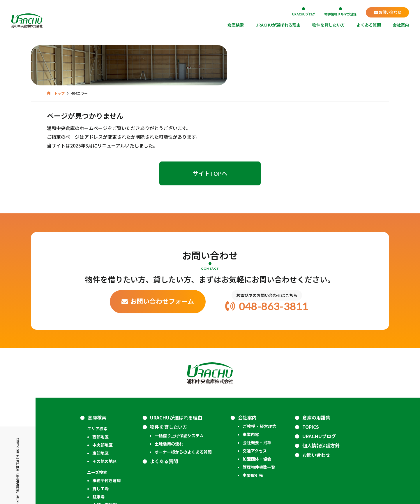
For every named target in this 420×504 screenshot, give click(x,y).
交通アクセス (255, 415)
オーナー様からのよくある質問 (183, 416)
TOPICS (311, 391)
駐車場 (98, 461)
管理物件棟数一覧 (259, 431)
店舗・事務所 (105, 469)
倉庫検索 (236, 25)
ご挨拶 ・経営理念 (259, 390)
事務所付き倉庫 (107, 445)
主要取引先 (253, 439)
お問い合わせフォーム (162, 265)
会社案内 (401, 25)
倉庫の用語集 (316, 382)
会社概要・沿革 (257, 407)
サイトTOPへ (210, 137)
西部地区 (100, 401)
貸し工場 (100, 453)
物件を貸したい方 (329, 25)
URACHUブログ (304, 14)
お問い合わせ (390, 12)
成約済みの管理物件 (105, 480)
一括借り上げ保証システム (179, 400)
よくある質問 (369, 25)
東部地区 (100, 417)
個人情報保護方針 (321, 410)
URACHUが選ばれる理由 (278, 25)
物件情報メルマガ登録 (340, 14)
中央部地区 (103, 409)
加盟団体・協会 (257, 423)
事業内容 (251, 398)
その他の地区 (105, 425)
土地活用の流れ (169, 408)
